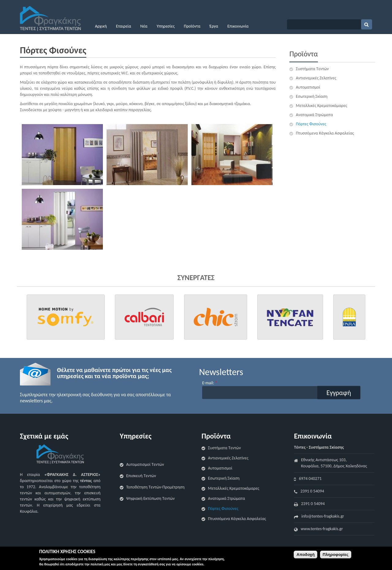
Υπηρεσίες (166, 26)
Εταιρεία (124, 26)
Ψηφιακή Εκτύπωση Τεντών (151, 498)
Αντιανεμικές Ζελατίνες (316, 78)
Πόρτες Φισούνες (311, 124)
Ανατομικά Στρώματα (314, 115)
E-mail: (210, 383)
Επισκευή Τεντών (141, 476)
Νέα (144, 26)
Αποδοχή (305, 555)
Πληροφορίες (336, 555)
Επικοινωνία (238, 26)
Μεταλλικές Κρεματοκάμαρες (322, 106)
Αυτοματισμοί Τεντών (145, 464)
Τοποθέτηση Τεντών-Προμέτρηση (155, 487)
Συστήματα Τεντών (312, 69)
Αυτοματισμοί (308, 87)
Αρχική (101, 26)
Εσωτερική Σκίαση (312, 96)
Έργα (214, 26)
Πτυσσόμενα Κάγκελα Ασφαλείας (325, 133)
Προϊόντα (192, 26)
